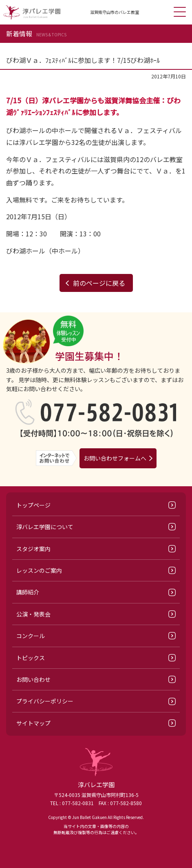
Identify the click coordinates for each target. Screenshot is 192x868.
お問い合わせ (33, 679)
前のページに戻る (99, 283)
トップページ (33, 505)
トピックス (31, 658)
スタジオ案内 (33, 549)
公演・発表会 (33, 614)
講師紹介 (28, 592)
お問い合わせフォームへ (115, 458)
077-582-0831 (78, 803)
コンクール (31, 636)
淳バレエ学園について (45, 527)
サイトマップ (33, 723)
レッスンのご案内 (39, 570)
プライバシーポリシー (45, 701)
